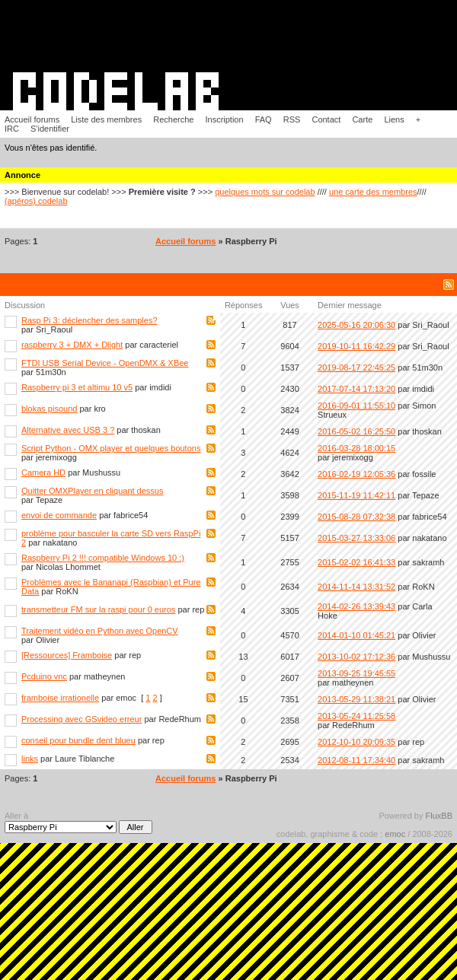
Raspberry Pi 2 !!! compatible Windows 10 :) (103, 558)
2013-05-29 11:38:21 (356, 699)
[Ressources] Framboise (67, 655)
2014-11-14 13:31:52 (356, 587)
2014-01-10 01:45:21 (356, 635)
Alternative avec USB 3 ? (68, 430)
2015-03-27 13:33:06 (356, 538)
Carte (362, 119)
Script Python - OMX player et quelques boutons (111, 448)
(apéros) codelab (36, 201)
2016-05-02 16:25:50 (356, 431)
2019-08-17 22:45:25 (356, 367)
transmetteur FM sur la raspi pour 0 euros (98, 609)
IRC (12, 129)
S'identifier (50, 129)
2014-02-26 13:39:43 (356, 606)
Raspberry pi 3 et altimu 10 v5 (77, 387)
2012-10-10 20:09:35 (356, 742)
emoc (395, 834)
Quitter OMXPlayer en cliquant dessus (92, 491)
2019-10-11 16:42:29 (356, 346)
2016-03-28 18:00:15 (356, 448)
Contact (326, 119)
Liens (394, 119)
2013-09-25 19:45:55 (356, 673)
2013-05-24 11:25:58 (356, 716)
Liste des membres (106, 119)
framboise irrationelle (60, 698)
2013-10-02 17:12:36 (356, 657)
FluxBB (439, 816)
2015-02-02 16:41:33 (356, 562)
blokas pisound (49, 409)
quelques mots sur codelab (265, 192)
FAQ (264, 119)
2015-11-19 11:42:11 (356, 495)
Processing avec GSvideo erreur (81, 719)
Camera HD (43, 473)
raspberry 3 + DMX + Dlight (72, 345)
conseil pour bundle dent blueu (78, 740)
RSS (292, 119)
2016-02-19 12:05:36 (356, 474)
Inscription (224, 119)
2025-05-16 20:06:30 (356, 325)
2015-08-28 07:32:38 (356, 517)
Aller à (78, 822)
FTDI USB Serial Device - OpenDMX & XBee (105, 363)
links (30, 759)
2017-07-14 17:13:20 (356, 389)
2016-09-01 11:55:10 (356, 406)
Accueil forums (32, 119)
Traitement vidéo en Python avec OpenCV (100, 631)
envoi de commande (59, 515)
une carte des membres (373, 192)
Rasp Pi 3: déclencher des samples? (89, 320)
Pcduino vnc (44, 676)
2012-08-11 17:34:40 (356, 760)
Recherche (173, 119)
